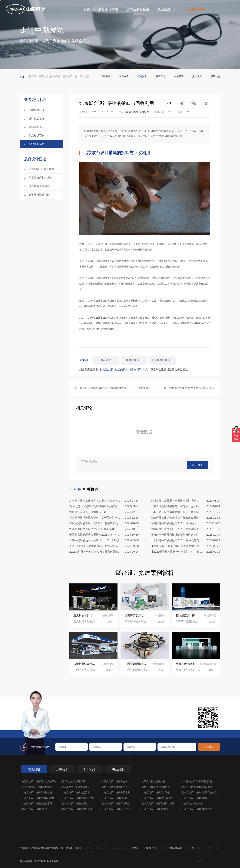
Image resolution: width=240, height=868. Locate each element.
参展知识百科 (36, 136)
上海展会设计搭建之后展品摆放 (38, 798)
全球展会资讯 (36, 127)
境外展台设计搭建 (39, 186)
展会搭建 (187, 848)
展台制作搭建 (163, 848)
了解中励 (105, 76)
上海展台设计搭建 (91, 848)
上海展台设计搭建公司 (137, 112)
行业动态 (90, 769)
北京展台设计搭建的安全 (34, 809)
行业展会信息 (82, 76)
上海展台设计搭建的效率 (194, 798)
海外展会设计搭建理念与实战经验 (39, 781)
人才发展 (197, 76)
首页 (87, 9)
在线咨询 (66, 725)
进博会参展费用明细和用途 (156, 787)
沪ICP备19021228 (205, 848)
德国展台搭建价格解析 (153, 781)
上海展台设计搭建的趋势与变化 (78, 798)
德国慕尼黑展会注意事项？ (76, 787)
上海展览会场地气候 (192, 803)
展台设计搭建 (108, 9)
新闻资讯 (68, 76)
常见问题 (34, 769)
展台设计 (141, 848)
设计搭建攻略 (36, 119)
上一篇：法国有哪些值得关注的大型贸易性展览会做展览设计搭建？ (102, 388)
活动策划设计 (123, 848)
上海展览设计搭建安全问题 (156, 792)
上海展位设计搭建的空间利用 (157, 798)
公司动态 (62, 769)
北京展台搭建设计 (162, 360)
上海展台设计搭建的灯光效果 (197, 809)
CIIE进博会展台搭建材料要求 (37, 787)
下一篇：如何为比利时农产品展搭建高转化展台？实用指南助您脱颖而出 (187, 388)
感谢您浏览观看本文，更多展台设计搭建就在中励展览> (134, 370)
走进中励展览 (195, 9)
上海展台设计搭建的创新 (114, 798)
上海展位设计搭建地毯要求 (76, 792)
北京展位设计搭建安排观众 (116, 803)
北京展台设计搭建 (96, 318)
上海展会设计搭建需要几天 (116, 792)
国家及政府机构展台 (40, 178)
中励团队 (179, 76)
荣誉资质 (124, 76)
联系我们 (215, 76)
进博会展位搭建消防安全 (114, 787)
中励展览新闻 (36, 110)
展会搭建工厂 (167, 9)
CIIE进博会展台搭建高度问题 (197, 781)
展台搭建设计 (134, 360)
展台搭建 (106, 360)
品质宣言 (160, 76)
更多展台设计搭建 (39, 195)
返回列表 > (145, 388)
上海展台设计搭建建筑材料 (156, 809)
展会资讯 (118, 769)
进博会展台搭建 (138, 9)
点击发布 (197, 465)
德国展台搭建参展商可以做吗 (197, 787)
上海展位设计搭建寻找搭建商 (37, 792)
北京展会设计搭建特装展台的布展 (199, 792)
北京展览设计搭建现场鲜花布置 (158, 803)
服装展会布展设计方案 (73, 781)
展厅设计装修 (108, 848)
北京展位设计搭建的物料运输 (77, 809)
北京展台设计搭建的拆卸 (74, 803)
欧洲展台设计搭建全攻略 (114, 781)
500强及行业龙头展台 (41, 169)
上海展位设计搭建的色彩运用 (37, 803)
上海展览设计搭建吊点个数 (116, 809)
